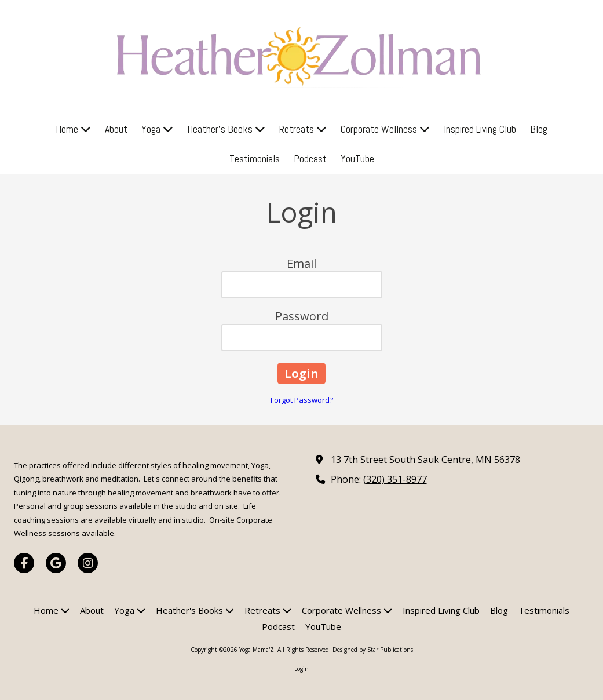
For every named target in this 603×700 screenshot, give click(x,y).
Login (301, 669)
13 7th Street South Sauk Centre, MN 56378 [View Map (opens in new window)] (425, 460)
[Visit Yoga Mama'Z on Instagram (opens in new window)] (88, 563)
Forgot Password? (302, 400)
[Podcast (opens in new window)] (310, 159)
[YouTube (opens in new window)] (357, 159)
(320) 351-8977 (395, 479)
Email (301, 263)
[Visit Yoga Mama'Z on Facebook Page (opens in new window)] (24, 563)
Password (302, 316)
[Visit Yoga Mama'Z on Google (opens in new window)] (56, 563)
